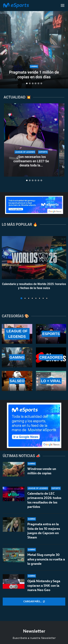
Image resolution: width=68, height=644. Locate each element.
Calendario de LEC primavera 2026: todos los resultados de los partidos (44, 500)
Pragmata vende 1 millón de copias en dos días (34, 75)
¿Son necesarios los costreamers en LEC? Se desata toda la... (31, 161)
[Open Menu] (63, 5)
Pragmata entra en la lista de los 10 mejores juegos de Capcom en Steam (44, 532)
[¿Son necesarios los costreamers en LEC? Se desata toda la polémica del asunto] (31, 140)
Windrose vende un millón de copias (42, 471)
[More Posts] (34, 602)
